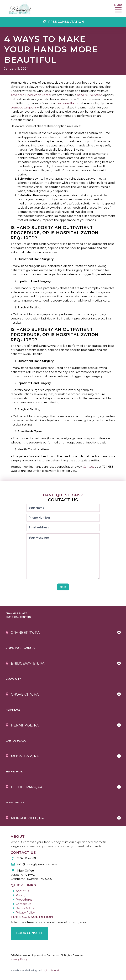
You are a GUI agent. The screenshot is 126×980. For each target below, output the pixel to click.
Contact (88, 467)
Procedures (24, 900)
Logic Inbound (50, 971)
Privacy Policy (25, 913)
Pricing (21, 895)
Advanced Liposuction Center (31, 95)
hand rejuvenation (90, 95)
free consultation (67, 103)
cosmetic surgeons (24, 107)
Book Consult (30, 933)
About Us (22, 891)
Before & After (26, 908)
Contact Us (23, 904)
